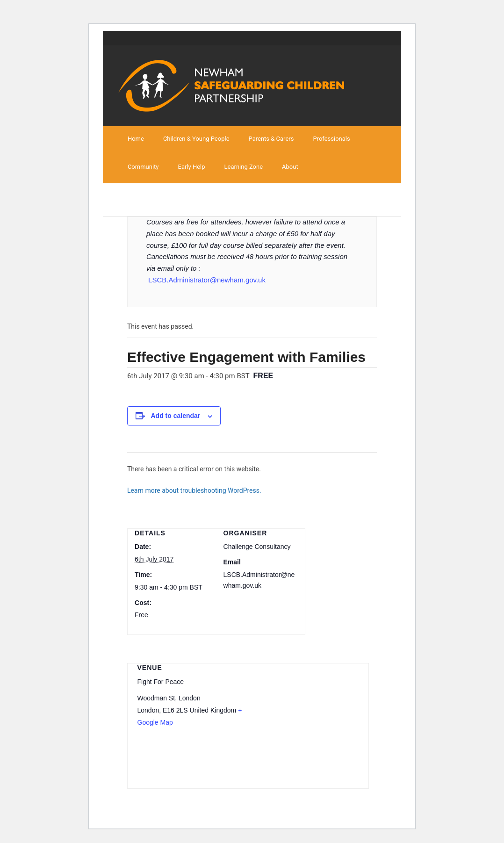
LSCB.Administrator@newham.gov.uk (207, 280)
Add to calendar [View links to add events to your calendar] (176, 416)
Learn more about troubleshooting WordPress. (194, 490)
